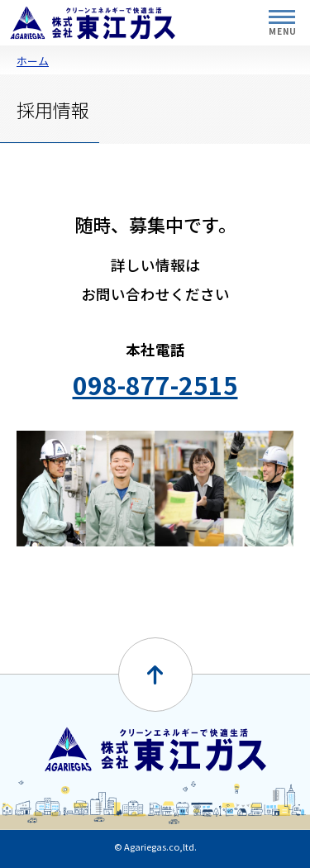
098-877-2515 (155, 384)
